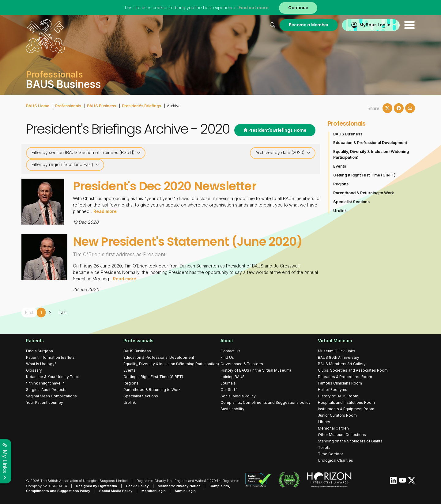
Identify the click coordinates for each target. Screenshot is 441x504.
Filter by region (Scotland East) (66, 165)
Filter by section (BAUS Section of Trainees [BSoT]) (86, 153)
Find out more (254, 8)
